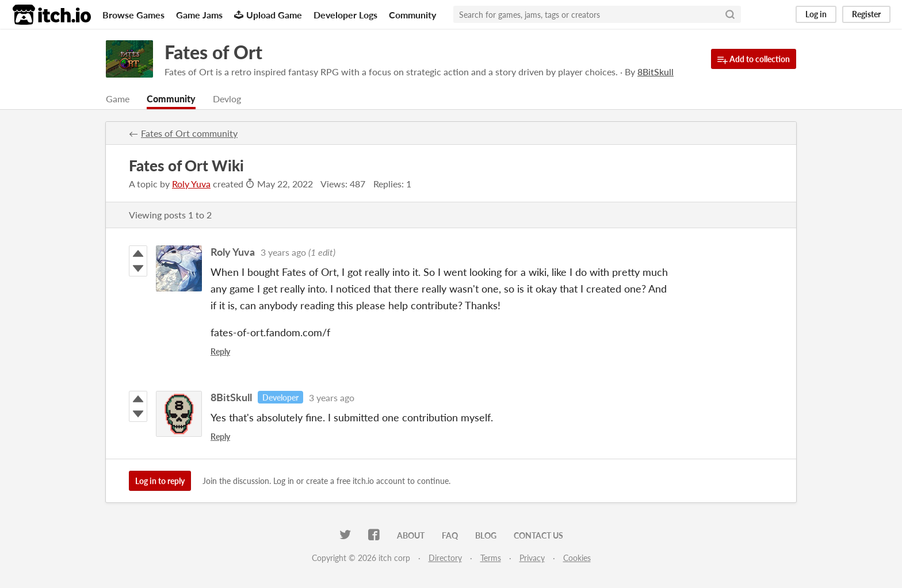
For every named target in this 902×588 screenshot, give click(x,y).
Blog (486, 535)
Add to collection (754, 59)
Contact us (538, 535)
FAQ (450, 535)
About (411, 535)
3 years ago (283, 252)
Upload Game (268, 15)
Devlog (227, 99)
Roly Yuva (191, 184)
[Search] (730, 14)
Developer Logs (345, 15)
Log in (816, 14)
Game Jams (199, 15)
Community (412, 15)
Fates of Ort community (189, 133)
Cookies (577, 558)
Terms (491, 558)
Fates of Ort (213, 52)
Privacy (532, 558)
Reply (220, 351)
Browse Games (133, 15)
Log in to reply (160, 481)
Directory (445, 558)
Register (866, 14)
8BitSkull (231, 397)
